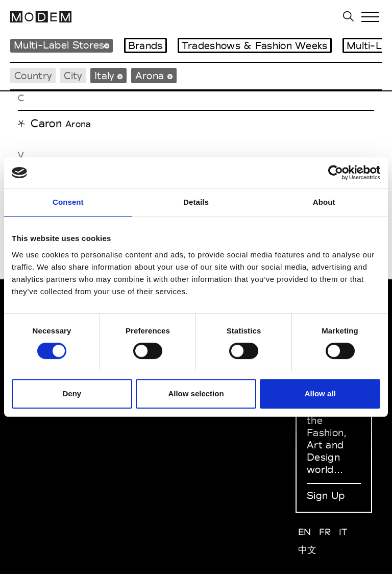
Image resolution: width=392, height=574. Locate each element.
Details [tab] (196, 202)
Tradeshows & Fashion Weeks (255, 45)
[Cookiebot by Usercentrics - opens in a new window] (336, 173)
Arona (78, 124)
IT (343, 532)
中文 (308, 550)
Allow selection (196, 393)
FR (325, 532)
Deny (72, 393)
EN (305, 532)
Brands (145, 45)
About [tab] (324, 202)
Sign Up (326, 495)
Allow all (320, 393)
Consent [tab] (68, 202)
